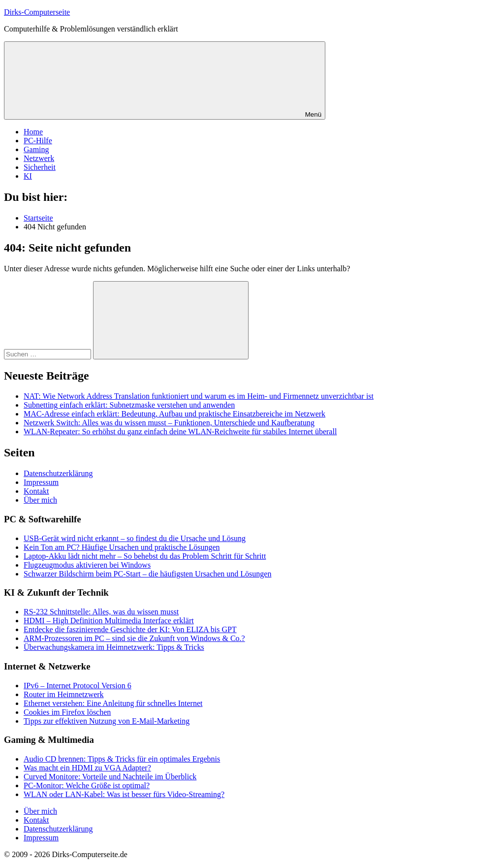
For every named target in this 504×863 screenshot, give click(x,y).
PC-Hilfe (38, 141)
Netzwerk (39, 158)
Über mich (40, 500)
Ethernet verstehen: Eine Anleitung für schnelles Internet (113, 703)
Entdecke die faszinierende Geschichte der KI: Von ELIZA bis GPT (130, 629)
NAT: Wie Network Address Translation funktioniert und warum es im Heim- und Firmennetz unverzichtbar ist (199, 396)
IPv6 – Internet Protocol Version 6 (78, 686)
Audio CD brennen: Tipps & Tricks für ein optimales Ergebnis (122, 759)
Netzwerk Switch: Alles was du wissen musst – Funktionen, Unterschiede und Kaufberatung (169, 423)
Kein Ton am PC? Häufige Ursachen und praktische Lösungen (122, 547)
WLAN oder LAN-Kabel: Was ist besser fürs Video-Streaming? (124, 794)
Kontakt (36, 491)
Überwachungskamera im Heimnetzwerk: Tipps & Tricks (114, 647)
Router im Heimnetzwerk (64, 694)
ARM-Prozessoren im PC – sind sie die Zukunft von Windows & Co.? (134, 638)
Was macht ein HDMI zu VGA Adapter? (87, 768)
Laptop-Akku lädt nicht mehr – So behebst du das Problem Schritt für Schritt (145, 556)
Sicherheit (40, 167)
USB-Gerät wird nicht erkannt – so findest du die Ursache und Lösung (135, 538)
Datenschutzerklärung (58, 473)
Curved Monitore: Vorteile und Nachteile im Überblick (110, 777)
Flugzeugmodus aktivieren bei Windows (87, 565)
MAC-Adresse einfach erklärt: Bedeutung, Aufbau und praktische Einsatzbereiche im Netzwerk (174, 414)
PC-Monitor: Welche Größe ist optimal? (87, 785)
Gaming (36, 149)
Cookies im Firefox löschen (67, 712)
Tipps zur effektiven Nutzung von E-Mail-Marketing (107, 721)
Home (33, 132)
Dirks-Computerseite (37, 12)
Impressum (41, 482)
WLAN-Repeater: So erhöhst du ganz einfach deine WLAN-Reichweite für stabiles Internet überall (180, 431)
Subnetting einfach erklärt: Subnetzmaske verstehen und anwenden (129, 405)
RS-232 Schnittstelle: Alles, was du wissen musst (101, 612)
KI (28, 176)
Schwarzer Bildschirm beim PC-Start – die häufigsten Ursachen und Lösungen (147, 574)
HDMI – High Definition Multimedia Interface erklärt (109, 621)
